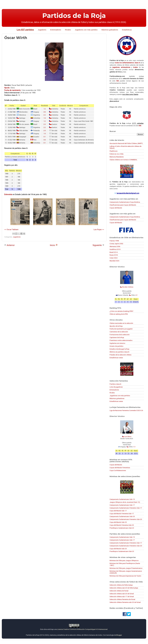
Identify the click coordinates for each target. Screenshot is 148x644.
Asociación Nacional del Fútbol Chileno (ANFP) (126, 143)
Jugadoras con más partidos (120, 396)
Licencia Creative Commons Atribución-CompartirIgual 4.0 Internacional (82, 629)
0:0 (45, 112)
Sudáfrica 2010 (115, 249)
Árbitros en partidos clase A (119, 352)
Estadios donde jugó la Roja (119, 349)
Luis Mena (128, 437)
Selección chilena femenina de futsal (122, 599)
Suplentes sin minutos (117, 343)
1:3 (134, 447)
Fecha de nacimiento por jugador (121, 329)
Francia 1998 (114, 241)
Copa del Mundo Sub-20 (118, 522)
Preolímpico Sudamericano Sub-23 (122, 528)
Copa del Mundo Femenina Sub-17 (122, 514)
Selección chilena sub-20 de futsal (122, 594)
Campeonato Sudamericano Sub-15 (122, 499)
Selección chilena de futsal (119, 591)
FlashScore (113, 151)
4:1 (137, 295)
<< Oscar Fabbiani (11, 230)
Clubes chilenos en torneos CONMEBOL (123, 160)
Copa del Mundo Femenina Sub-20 (122, 525)
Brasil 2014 (114, 252)
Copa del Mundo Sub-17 (118, 511)
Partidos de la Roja (74, 16)
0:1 (45, 137)
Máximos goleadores (110, 30)
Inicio (54, 245)
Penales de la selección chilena (120, 355)
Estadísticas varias (116, 358)
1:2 (45, 109)
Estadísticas (127, 30)
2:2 (45, 115)
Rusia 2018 (114, 255)
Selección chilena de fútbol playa (121, 585)
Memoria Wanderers (117, 157)
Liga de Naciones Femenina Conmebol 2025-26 (126, 410)
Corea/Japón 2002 (116, 244)
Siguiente (98, 245)
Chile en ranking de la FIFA (119, 314)
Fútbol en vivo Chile (116, 154)
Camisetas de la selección (119, 332)
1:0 (45, 118)
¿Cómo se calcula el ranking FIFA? (121, 311)
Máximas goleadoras (117, 398)
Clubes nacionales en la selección (121, 323)
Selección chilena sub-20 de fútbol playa (124, 588)
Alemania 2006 (115, 246)
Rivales (68, 30)
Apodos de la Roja (116, 326)
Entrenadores (56, 30)
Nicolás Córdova (128, 287)
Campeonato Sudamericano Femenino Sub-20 (126, 519)
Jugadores (42, 30)
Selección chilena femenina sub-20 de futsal (125, 602)
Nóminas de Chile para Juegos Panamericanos (126, 568)
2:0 (45, 131)
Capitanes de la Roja (117, 337)
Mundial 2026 (114, 261)
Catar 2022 (114, 258)
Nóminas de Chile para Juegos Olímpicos (124, 560)
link (118, 81)
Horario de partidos (116, 346)
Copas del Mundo (116, 208)
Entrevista (8, 194)
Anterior (9, 245)
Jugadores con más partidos (86, 30)
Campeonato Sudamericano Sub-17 (122, 505)
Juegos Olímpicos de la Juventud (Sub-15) (125, 502)
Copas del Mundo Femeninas (120, 468)
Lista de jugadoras (116, 387)
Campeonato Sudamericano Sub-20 (122, 516)
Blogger (119, 635)
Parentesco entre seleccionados (121, 340)
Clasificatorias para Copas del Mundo (123, 205)
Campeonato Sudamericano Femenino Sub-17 (126, 508)
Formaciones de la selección (120, 335)
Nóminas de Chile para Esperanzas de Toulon (125, 576)
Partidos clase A (115, 384)
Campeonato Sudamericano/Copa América (125, 202)
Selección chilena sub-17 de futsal (122, 596)
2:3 (45, 124)
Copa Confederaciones (118, 470)
